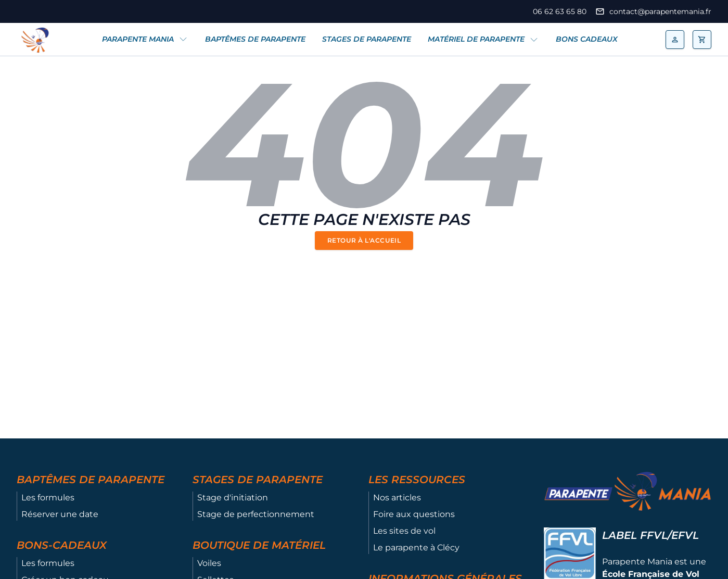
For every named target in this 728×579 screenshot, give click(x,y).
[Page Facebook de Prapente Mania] (22, 11)
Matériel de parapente (476, 39)
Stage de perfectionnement (256, 514)
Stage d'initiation (233, 498)
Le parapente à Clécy (416, 547)
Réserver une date (60, 514)
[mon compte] (675, 40)
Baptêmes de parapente (255, 39)
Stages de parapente (367, 39)
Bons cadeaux (587, 39)
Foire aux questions (414, 514)
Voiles (209, 563)
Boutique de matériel (259, 545)
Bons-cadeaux (62, 545)
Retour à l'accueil (364, 240)
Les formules (48, 498)
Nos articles (397, 498)
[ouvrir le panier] (702, 40)
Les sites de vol (404, 531)
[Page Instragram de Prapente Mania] (36, 11)
